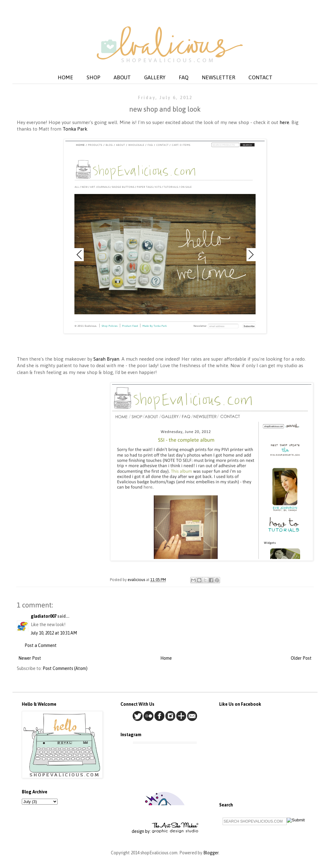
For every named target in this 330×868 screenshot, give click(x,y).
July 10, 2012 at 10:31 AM (54, 633)
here (284, 122)
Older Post (301, 658)
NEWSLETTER (218, 77)
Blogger (211, 853)
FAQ (184, 77)
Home (166, 658)
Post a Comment (41, 645)
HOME (65, 77)
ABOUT (122, 77)
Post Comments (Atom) (65, 668)
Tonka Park (75, 129)
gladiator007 (44, 616)
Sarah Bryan (106, 359)
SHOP (93, 77)
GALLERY (155, 77)
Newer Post (30, 658)
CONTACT (260, 77)
